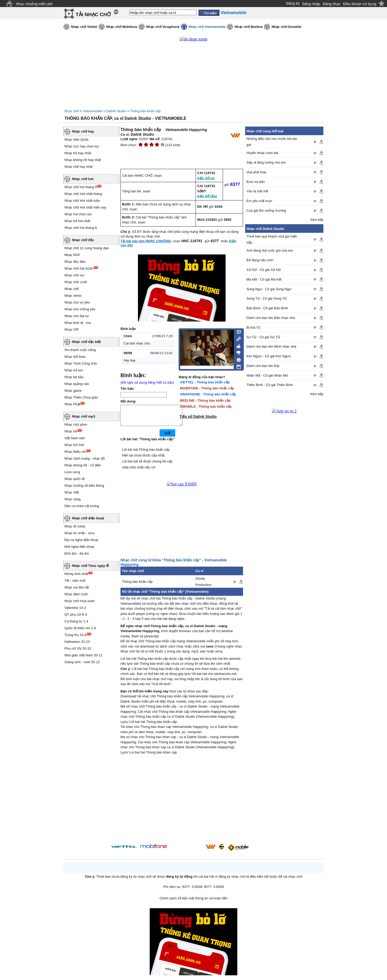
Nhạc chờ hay (83, 131)
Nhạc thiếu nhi (75, 452)
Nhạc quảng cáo (77, 384)
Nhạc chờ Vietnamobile (207, 27)
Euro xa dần (256, 182)
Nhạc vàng (72, 499)
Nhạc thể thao (75, 357)
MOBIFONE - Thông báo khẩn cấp (207, 388)
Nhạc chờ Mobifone (122, 27)
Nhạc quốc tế (74, 479)
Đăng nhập (311, 4)
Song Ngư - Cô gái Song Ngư (269, 289)
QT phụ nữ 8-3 (76, 614)
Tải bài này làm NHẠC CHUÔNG (146, 241)
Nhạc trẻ (71, 431)
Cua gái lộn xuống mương (266, 210)
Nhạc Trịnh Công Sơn (81, 363)
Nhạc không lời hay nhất (83, 160)
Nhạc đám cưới (76, 594)
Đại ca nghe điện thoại (81, 540)
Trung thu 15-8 (75, 635)
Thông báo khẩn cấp (145, 111)
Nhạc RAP (72, 255)
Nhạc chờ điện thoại (88, 518)
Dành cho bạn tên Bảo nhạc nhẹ (271, 318)
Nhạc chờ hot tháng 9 (81, 187)
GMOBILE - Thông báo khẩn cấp (206, 406)
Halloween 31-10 (77, 642)
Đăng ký (293, 3)
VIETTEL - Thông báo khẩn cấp (205, 382)
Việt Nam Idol (75, 438)
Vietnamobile (92, 111)
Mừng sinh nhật (76, 574)
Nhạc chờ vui (74, 275)
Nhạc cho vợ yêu (77, 302)
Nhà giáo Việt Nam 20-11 (83, 655)
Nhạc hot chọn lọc (78, 214)
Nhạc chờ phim (76, 424)
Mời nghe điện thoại (79, 547)
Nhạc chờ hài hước (79, 268)
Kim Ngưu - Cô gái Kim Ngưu (269, 356)
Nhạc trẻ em (74, 370)
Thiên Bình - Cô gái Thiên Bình (270, 385)
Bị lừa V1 (253, 327)
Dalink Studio (116, 111)
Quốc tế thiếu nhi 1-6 (80, 628)
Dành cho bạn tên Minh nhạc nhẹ (271, 346)
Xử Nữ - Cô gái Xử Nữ (264, 270)
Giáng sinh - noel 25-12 (82, 662)
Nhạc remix (73, 296)
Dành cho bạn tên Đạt (263, 366)
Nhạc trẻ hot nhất (77, 221)
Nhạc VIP (72, 329)
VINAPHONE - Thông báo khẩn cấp (208, 394)
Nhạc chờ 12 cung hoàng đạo (87, 248)
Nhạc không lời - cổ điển (83, 465)
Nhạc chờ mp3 (84, 416)
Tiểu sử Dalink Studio (198, 417)
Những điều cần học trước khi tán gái (272, 142)
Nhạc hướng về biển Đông (84, 486)
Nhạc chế (71, 289)
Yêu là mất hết (257, 191)
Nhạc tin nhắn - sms (79, 533)
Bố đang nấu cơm (260, 260)
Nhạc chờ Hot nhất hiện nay (85, 207)
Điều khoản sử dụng (360, 4)
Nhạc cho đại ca (77, 316)
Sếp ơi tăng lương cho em (266, 162)
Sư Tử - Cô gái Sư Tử (263, 337)
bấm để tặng (207, 196)
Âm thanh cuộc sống (80, 350)
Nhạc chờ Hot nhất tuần (82, 201)
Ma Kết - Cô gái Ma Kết (264, 279)
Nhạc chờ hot (83, 179)
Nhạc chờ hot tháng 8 (81, 228)
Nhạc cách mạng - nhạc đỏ (85, 458)
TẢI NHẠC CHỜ (93, 14)
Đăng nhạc (332, 4)
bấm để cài (206, 178)
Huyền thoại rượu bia (262, 153)
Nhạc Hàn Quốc (77, 139)
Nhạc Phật (72, 404)
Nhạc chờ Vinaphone (163, 27)
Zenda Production (203, 585)
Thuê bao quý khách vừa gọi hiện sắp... (272, 239)
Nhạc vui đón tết (77, 587)
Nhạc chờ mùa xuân (80, 601)
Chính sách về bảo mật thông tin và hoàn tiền (194, 902)
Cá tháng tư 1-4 (76, 621)
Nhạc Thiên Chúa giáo (81, 397)
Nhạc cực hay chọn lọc (82, 146)
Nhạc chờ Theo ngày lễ (90, 566)
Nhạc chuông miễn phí (34, 4)
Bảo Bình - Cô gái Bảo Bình (267, 308)
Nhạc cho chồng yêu (80, 309)
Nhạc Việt (72, 492)
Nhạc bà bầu (74, 377)
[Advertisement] (182, 804)
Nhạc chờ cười (75, 282)
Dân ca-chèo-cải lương (82, 506)
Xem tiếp (317, 220)
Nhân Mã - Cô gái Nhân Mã (267, 375)
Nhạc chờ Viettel (84, 27)
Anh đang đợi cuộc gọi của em (270, 250)
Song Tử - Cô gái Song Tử (267, 298)
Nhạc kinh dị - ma (78, 323)
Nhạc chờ (72, 111)
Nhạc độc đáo (75, 262)
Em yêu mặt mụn (259, 201)
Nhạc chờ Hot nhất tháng (83, 194)
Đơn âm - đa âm (77, 553)
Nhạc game (73, 391)
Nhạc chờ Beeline (249, 27)
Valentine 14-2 (75, 608)
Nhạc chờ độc (83, 240)
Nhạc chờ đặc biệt (86, 342)
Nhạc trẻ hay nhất (78, 153)
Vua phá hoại (256, 172)
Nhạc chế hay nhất (78, 167)
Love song (72, 472)
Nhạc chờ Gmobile (286, 27)
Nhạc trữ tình (74, 445)
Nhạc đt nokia (75, 526)
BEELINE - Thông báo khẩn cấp (205, 400)
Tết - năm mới (75, 581)
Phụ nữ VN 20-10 (78, 648)
